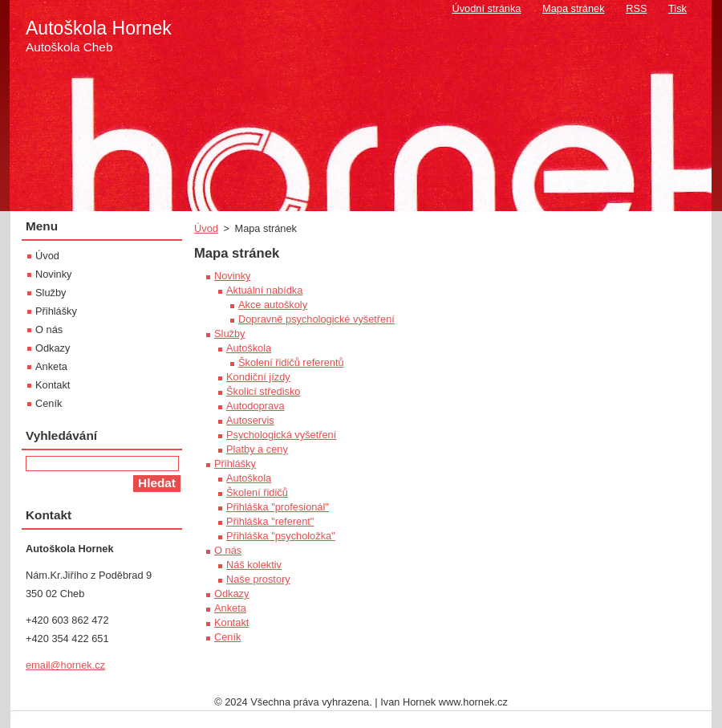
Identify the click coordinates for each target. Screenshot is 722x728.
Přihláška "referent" (270, 521)
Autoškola (249, 348)
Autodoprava (256, 406)
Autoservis (250, 420)
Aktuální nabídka (264, 290)
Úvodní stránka (486, 8)
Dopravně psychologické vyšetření (316, 319)
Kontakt (231, 622)
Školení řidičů (257, 492)
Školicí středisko (263, 391)
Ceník (227, 637)
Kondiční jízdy (258, 377)
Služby (229, 333)
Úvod (206, 228)
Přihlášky (235, 464)
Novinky (233, 276)
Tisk (677, 8)
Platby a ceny (257, 449)
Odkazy (231, 594)
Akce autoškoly (273, 305)
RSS (636, 8)
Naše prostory (258, 579)
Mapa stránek (574, 8)
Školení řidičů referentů (291, 362)
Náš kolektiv (254, 565)
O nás (228, 550)
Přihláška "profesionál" (278, 507)
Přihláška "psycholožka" (281, 536)
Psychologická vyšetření (281, 435)
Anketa (230, 608)
